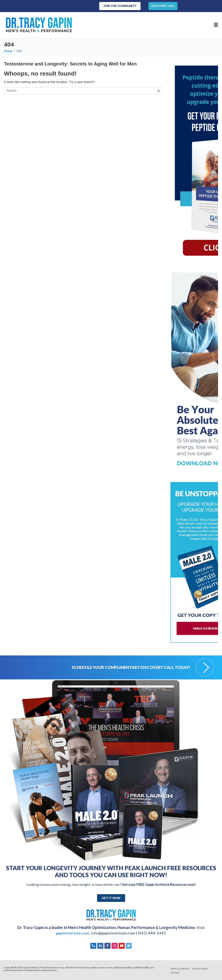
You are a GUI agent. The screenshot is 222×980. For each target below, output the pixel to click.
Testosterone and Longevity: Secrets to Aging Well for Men (70, 63)
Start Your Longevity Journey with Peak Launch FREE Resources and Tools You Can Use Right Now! (111, 871)
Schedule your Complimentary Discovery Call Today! (131, 667)
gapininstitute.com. (73, 933)
